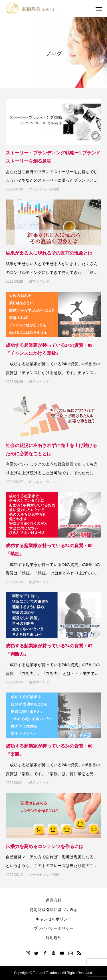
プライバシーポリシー (54, 928)
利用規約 (54, 938)
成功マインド (39, 282)
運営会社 (54, 900)
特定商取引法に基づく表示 (54, 910)
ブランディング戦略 (44, 189)
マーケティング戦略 (44, 875)
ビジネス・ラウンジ (44, 482)
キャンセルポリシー (54, 919)
